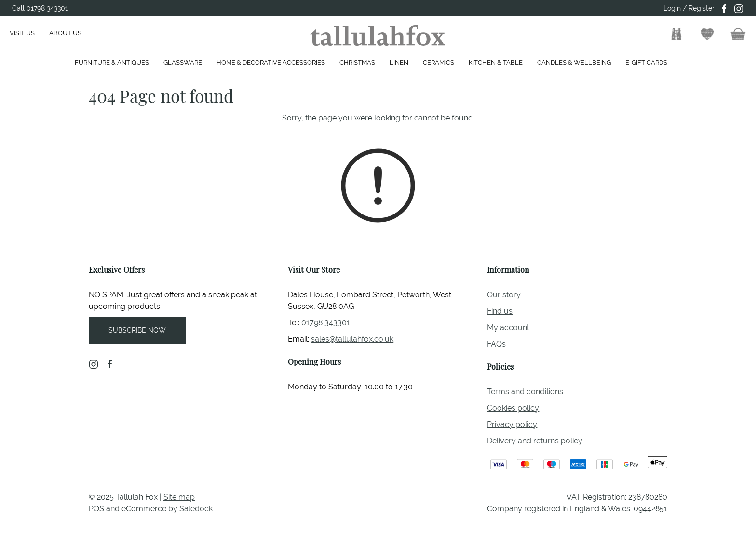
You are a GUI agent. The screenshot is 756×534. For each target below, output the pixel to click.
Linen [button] (399, 62)
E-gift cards (646, 62)
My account (508, 327)
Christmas (357, 62)
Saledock (196, 509)
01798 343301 (326, 323)
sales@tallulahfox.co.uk (352, 339)
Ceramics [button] (439, 62)
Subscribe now (137, 330)
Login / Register (689, 8)
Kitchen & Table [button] (496, 62)
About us (65, 33)
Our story (504, 295)
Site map (179, 497)
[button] (676, 34)
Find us (500, 311)
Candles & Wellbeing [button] (574, 62)
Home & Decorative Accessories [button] (271, 62)
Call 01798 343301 (40, 8)
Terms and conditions (525, 392)
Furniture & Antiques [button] (112, 62)
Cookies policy (513, 408)
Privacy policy (512, 424)
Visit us (22, 33)
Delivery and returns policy (535, 441)
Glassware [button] (183, 62)
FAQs (496, 344)
